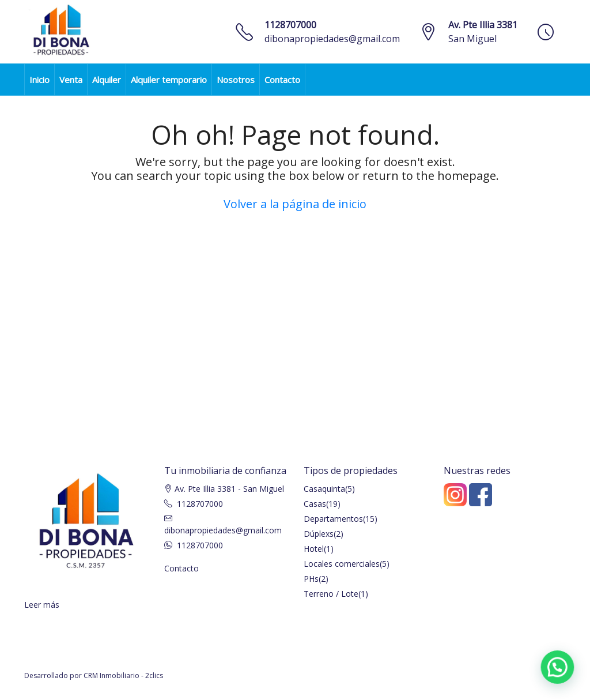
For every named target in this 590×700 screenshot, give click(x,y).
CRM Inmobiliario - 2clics (123, 675)
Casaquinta (324, 489)
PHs (311, 579)
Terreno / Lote (331, 594)
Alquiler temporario (169, 80)
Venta (71, 80)
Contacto (282, 80)
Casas (315, 504)
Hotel (314, 549)
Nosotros (236, 80)
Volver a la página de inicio (295, 204)
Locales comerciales (342, 564)
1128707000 (290, 25)
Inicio (39, 80)
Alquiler (107, 80)
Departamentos (333, 519)
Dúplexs (319, 534)
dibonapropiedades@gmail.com (332, 39)
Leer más (42, 605)
